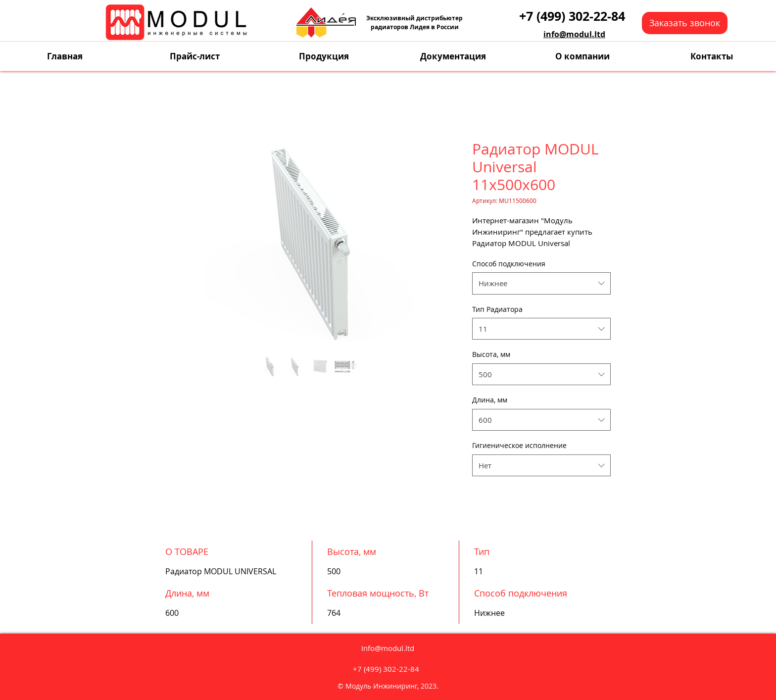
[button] (685, 23)
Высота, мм (491, 354)
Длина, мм (490, 400)
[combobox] (541, 283)
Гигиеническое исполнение (519, 445)
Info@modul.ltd (388, 648)
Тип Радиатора (497, 309)
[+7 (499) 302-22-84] (572, 16)
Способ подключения (509, 264)
